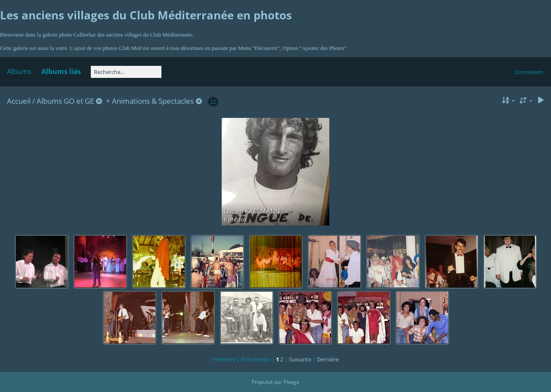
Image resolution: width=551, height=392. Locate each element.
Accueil (19, 101)
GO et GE (79, 101)
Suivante (300, 359)
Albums (19, 71)
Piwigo (291, 382)
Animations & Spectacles (153, 101)
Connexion (529, 72)
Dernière (328, 359)
